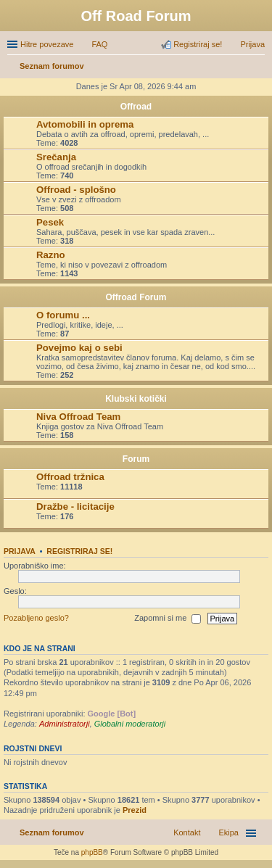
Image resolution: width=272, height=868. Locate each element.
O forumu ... (63, 315)
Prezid (135, 810)
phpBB (92, 852)
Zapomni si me (168, 619)
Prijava (20, 551)
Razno (51, 255)
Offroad (136, 107)
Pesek (50, 222)
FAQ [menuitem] (99, 44)
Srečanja (56, 157)
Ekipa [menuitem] (228, 832)
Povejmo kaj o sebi (79, 348)
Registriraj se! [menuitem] (198, 44)
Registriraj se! (79, 551)
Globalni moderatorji (130, 724)
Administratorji (65, 724)
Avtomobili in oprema (85, 124)
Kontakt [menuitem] (187, 832)
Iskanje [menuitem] (259, 67)
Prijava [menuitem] (252, 44)
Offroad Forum (136, 297)
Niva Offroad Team (78, 417)
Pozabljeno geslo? (36, 618)
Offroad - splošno (76, 190)
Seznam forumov (52, 832)
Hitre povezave (47, 44)
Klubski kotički (136, 399)
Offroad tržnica (70, 477)
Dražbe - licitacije (75, 507)
